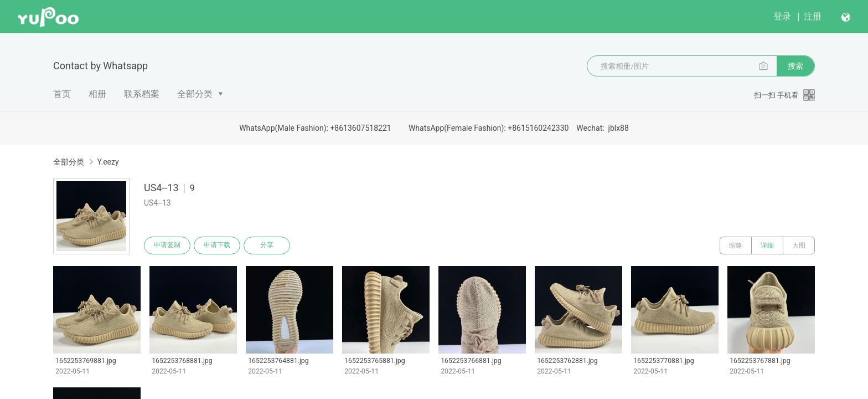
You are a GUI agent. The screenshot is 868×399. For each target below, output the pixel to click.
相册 (97, 94)
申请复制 (167, 245)
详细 (767, 245)
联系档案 (142, 94)
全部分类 (195, 94)
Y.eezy (108, 162)
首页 (62, 94)
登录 (782, 16)
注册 (813, 16)
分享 (267, 245)
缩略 (736, 245)
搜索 (795, 66)
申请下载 (217, 245)
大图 (799, 245)
